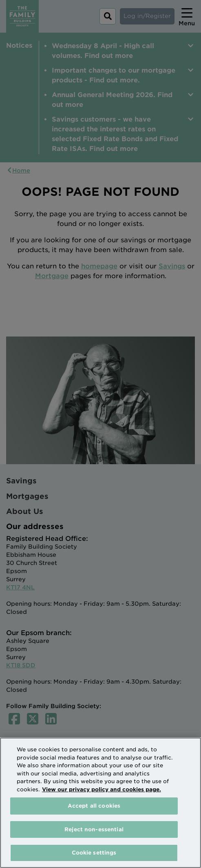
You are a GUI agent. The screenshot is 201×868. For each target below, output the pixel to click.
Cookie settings (94, 853)
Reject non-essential (94, 829)
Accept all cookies (94, 806)
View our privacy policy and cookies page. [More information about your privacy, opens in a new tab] (102, 789)
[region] (100, 803)
